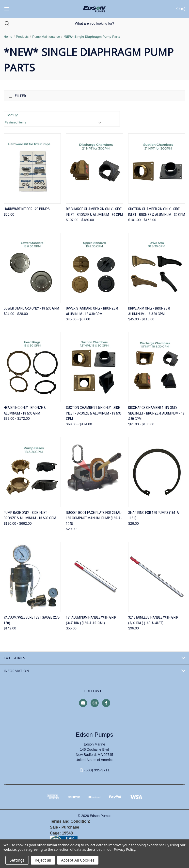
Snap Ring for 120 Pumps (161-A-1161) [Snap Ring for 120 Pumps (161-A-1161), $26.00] (154, 515)
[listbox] (54, 122)
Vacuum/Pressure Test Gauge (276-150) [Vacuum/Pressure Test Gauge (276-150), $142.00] (32, 620)
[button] (94, 96)
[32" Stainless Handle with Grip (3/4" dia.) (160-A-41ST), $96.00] (157, 577)
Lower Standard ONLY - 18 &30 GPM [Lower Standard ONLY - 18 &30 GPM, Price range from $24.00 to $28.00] (31, 308)
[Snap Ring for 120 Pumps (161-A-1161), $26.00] (157, 472)
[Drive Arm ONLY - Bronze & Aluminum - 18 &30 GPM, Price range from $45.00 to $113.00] (157, 268)
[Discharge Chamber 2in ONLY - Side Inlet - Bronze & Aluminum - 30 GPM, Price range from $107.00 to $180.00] (94, 168)
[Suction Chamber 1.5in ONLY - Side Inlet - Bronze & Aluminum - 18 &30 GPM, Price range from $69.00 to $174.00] (94, 367)
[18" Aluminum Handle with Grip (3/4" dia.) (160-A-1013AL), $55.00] (94, 577)
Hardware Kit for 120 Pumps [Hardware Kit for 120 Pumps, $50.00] (27, 209)
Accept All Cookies (78, 860)
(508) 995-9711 (97, 770)
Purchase (70, 827)
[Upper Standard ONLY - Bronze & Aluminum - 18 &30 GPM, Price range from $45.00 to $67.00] (94, 268)
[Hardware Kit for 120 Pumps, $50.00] (32, 168)
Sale (54, 827)
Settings (17, 860)
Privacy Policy (124, 849)
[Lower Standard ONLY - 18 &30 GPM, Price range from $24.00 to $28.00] (32, 268)
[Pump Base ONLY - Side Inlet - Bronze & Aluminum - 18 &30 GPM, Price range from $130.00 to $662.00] (32, 472)
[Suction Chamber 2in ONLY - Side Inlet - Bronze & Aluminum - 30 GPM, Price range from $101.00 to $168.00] (157, 168)
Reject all (43, 860)
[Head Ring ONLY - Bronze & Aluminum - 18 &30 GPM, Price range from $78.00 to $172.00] (32, 367)
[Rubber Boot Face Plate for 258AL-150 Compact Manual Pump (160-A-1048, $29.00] (94, 472)
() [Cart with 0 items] (181, 9)
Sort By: (12, 115)
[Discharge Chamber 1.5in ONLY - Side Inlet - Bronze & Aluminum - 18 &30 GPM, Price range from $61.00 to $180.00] (157, 367)
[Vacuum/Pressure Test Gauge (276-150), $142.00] (32, 577)
